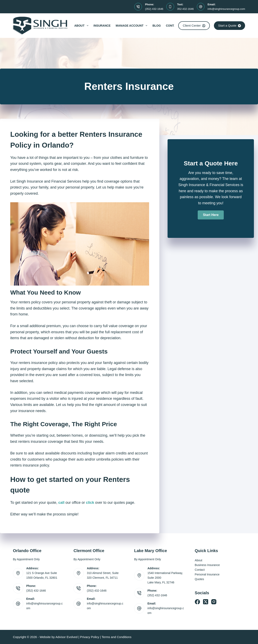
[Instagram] (214, 602)
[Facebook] (197, 602)
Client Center (194, 25)
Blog (156, 26)
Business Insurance (207, 565)
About (82, 26)
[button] (211, 215)
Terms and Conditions (117, 637)
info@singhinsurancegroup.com (226, 9)
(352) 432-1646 (154, 9)
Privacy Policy (90, 637)
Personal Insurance (207, 574)
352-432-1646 (186, 9)
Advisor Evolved (66, 637)
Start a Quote (229, 25)
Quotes (199, 579)
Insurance (102, 26)
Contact (173, 26)
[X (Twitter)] (206, 602)
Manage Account (132, 26)
